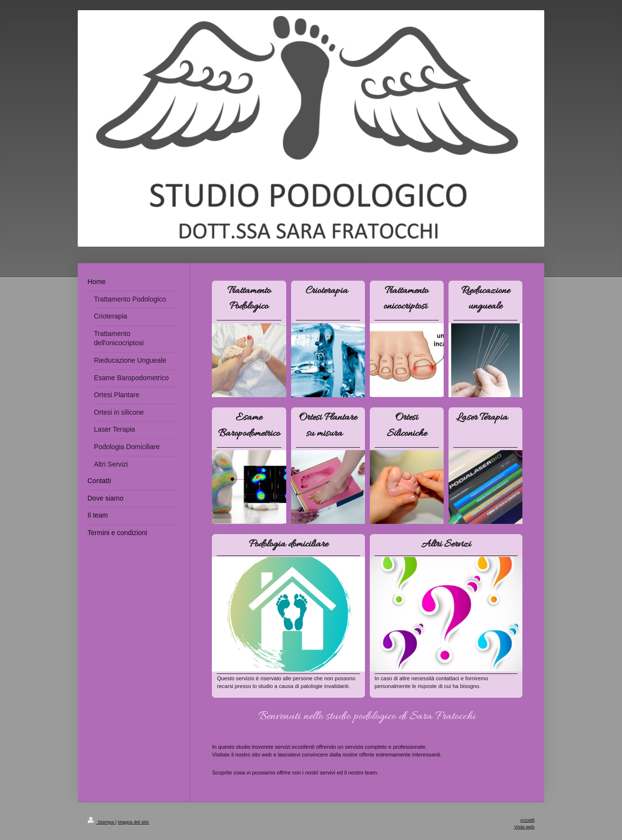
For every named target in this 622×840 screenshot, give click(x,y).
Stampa (101, 822)
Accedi (527, 820)
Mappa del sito (134, 822)
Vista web (524, 827)
